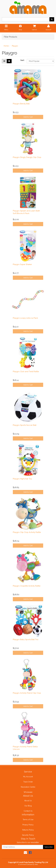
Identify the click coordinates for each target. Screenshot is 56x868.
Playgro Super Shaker (22, 264)
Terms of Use (28, 820)
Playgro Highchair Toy (22, 479)
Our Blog (28, 806)
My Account (28, 777)
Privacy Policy (28, 825)
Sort (22, 60)
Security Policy (28, 835)
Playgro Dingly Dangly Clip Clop (27, 157)
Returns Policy (28, 830)
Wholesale (28, 792)
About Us (28, 801)
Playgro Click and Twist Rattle (26, 372)
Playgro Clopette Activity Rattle (27, 586)
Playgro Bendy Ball (21, 104)
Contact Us (28, 811)
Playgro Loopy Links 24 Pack (25, 318)
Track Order (28, 782)
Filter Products (10, 37)
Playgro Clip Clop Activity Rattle (27, 532)
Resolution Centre (28, 787)
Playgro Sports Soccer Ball (25, 425)
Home (6, 46)
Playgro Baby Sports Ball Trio (26, 640)
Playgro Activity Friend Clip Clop (27, 693)
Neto (36, 864)
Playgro (15, 46)
